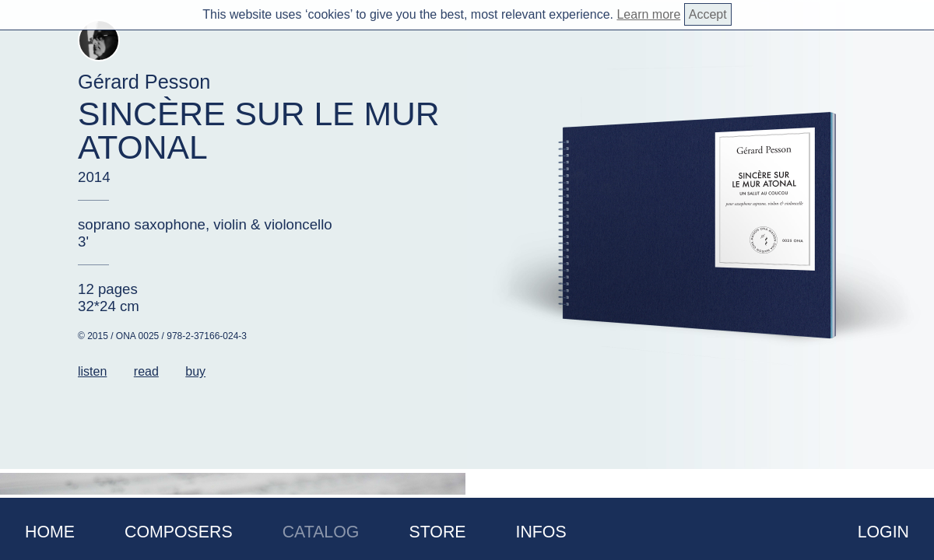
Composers (179, 532)
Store (437, 532)
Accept (708, 14)
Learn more (648, 14)
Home (50, 532)
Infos (541, 532)
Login (883, 532)
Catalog (321, 532)
